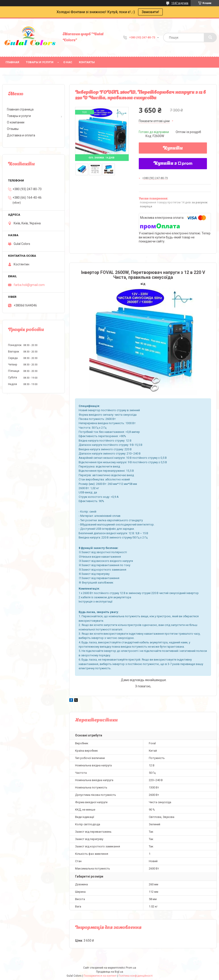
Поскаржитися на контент (100, 976)
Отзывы (13, 129)
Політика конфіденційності (136, 976)
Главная (12, 62)
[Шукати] (210, 38)
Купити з (173, 164)
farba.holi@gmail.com (29, 285)
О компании (16, 122)
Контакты (87, 62)
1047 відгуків (180, 3)
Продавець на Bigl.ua (110, 972)
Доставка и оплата (21, 135)
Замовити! (150, 12)
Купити (173, 148)
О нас (68, 62)
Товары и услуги (40, 62)
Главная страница (20, 109)
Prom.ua (131, 968)
